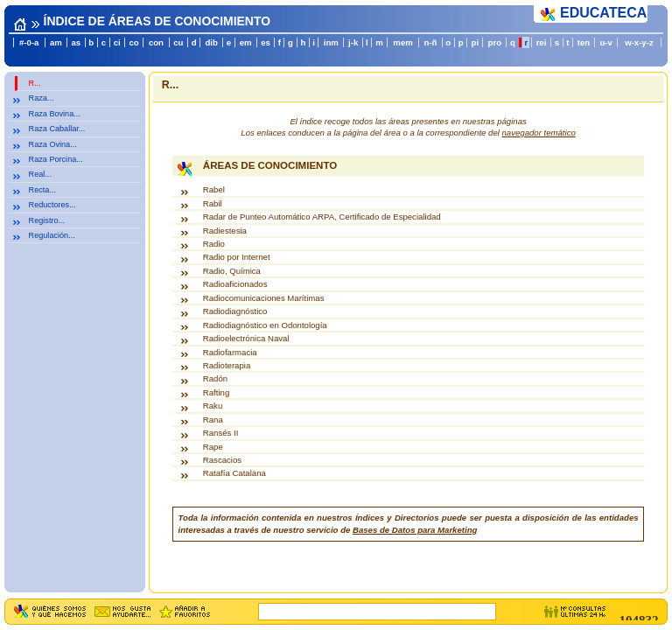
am (56, 42)
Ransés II (221, 433)
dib (211, 42)
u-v (605, 42)
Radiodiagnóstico (235, 311)
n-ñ (430, 42)
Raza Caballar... (57, 129)
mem (402, 42)
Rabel (214, 189)
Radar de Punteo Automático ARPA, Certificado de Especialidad (322, 217)
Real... (40, 174)
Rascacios (222, 460)
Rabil (213, 203)
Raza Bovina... (55, 114)
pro (495, 42)
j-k (353, 42)
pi (476, 42)
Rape (213, 447)
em (246, 42)
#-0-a (29, 42)
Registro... (47, 220)
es (266, 42)
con (156, 42)
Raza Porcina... (56, 159)
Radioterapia (227, 365)
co (134, 42)
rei (542, 42)
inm (331, 42)
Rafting (216, 392)
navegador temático (539, 133)
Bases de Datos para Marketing (415, 530)
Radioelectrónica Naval (246, 338)
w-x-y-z (639, 42)
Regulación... (52, 235)
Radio (214, 244)
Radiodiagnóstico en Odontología (265, 325)
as (76, 42)
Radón (215, 378)
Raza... (42, 98)
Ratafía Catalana (234, 473)
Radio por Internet (237, 257)
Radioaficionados (235, 284)
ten (584, 42)
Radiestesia (225, 231)
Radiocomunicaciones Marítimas (264, 298)
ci (117, 42)
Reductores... (52, 205)
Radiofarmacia (230, 352)
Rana (213, 420)
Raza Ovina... (53, 144)
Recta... (42, 190)
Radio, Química (232, 271)
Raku (213, 406)
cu (178, 42)
